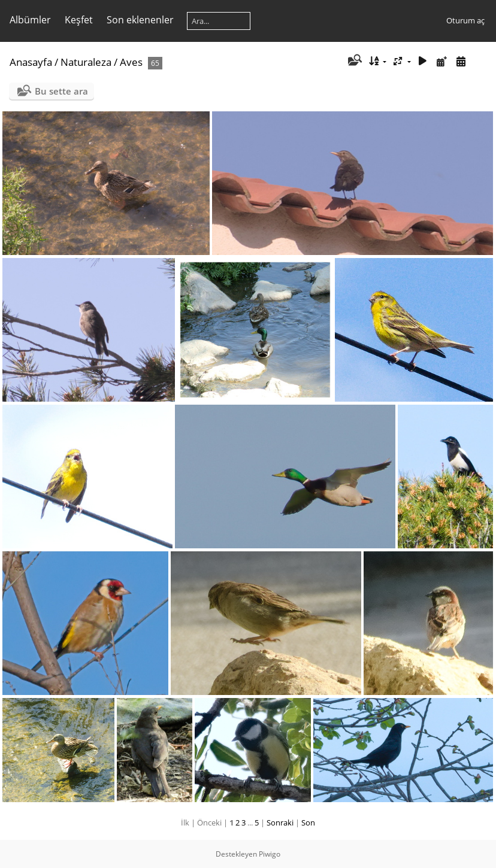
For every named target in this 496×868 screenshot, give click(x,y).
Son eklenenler (140, 20)
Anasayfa (31, 62)
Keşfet (79, 20)
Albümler (30, 20)
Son (308, 823)
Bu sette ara (61, 91)
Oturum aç (465, 20)
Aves (131, 62)
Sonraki (280, 823)
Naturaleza (86, 62)
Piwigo (270, 854)
